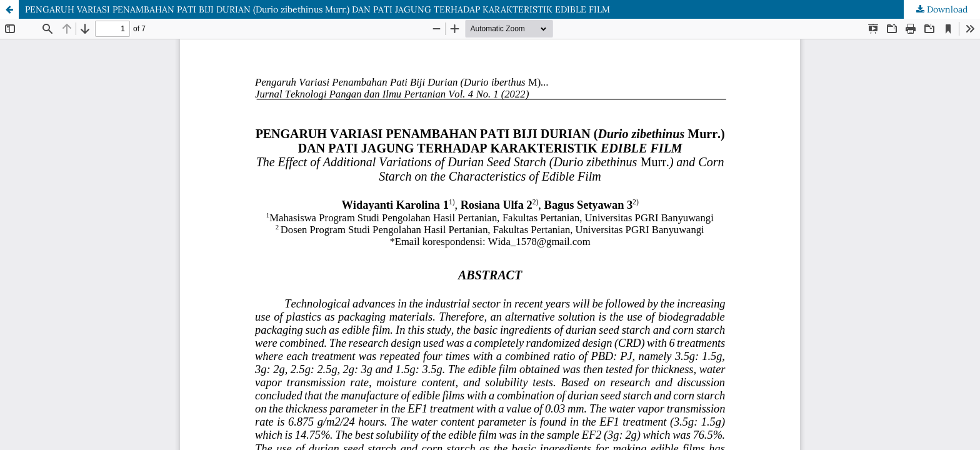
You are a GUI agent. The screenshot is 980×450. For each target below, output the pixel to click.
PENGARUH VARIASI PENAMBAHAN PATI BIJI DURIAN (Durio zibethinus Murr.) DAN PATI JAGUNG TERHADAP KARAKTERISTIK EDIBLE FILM (317, 9)
